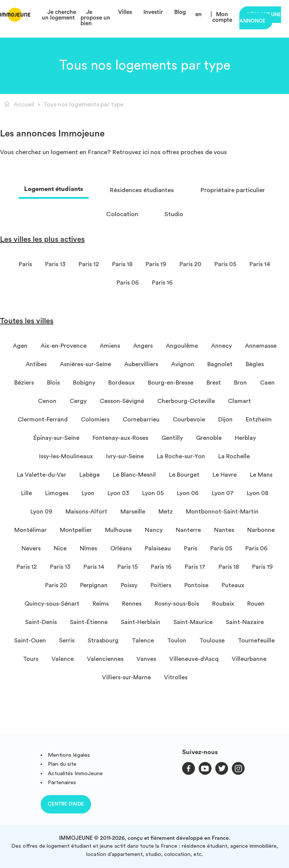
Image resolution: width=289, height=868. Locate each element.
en (198, 14)
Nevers (31, 548)
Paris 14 (260, 264)
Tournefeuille (256, 641)
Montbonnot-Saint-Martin (222, 512)
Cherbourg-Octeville (186, 401)
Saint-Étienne (89, 622)
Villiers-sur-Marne (126, 677)
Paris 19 (156, 264)
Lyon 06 (188, 493)
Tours (31, 659)
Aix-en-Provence (64, 346)
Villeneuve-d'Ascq (194, 659)
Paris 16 (162, 283)
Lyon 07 (223, 493)
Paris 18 (122, 264)
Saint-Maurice (193, 622)
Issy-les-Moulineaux (66, 456)
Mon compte (222, 17)
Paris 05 (225, 264)
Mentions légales (69, 755)
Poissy (129, 585)
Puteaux (233, 585)
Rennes (132, 604)
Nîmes (88, 548)
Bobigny (84, 383)
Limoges (57, 493)
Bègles (255, 364)
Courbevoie (189, 420)
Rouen (256, 604)
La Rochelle (234, 456)
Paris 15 (128, 567)
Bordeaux (122, 383)
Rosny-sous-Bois (177, 604)
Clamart (240, 401)
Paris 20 (190, 264)
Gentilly (172, 438)
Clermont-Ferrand (43, 420)
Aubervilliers (141, 364)
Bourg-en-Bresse (171, 383)
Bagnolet (220, 364)
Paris (25, 264)
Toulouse (212, 641)
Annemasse (261, 346)
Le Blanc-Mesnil (134, 475)
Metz (166, 512)
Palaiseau (158, 548)
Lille (27, 493)
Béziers (24, 383)
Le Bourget (184, 475)
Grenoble (209, 438)
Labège (90, 475)
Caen (267, 383)
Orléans (121, 548)
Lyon (88, 493)
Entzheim (259, 420)
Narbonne (261, 530)
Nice (60, 548)
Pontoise (196, 585)
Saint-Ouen (30, 641)
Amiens (110, 346)
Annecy (221, 346)
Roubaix (223, 604)
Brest (214, 383)
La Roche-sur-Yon (181, 456)
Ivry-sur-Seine (125, 456)
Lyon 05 (153, 493)
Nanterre (188, 530)
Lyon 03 (118, 493)
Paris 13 (55, 264)
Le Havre (225, 475)
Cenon (47, 401)
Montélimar (30, 530)
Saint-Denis (41, 622)
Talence (143, 641)
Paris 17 (195, 567)
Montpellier (76, 530)
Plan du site (62, 764)
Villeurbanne (249, 659)
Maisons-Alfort (86, 512)
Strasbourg (103, 641)
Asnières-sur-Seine (85, 364)
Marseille (133, 512)
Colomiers (95, 420)
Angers (143, 346)
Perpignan (94, 585)
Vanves (146, 659)
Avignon (183, 364)
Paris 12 (89, 264)
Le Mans (261, 475)
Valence (63, 659)
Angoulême (182, 346)
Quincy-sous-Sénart (52, 604)
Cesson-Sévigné (122, 401)
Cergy (78, 401)
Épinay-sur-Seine (56, 438)
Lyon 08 (258, 493)
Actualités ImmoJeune (75, 773)
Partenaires (62, 782)
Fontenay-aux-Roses (120, 438)
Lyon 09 (41, 512)
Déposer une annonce (260, 18)
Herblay (245, 438)
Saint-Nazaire (245, 622)
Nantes (224, 530)
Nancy (154, 530)
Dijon (225, 420)
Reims (101, 604)
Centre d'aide (66, 804)
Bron (240, 383)
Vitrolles (176, 677)
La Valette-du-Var (42, 475)
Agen (20, 346)
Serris (67, 641)
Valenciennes (105, 659)
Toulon (177, 641)
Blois (53, 383)
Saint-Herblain (141, 622)
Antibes (36, 364)
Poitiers (161, 585)
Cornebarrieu (141, 420)
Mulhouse (118, 530)
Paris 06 (128, 283)
